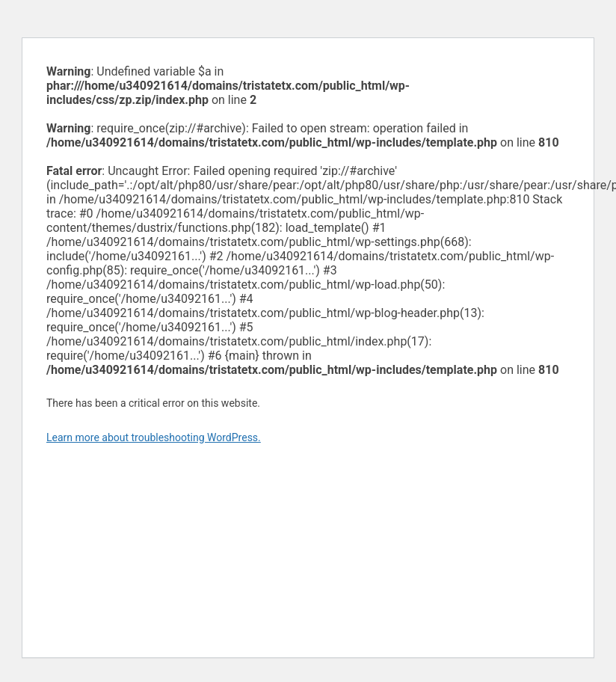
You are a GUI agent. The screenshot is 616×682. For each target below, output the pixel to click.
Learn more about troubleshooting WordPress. (154, 437)
